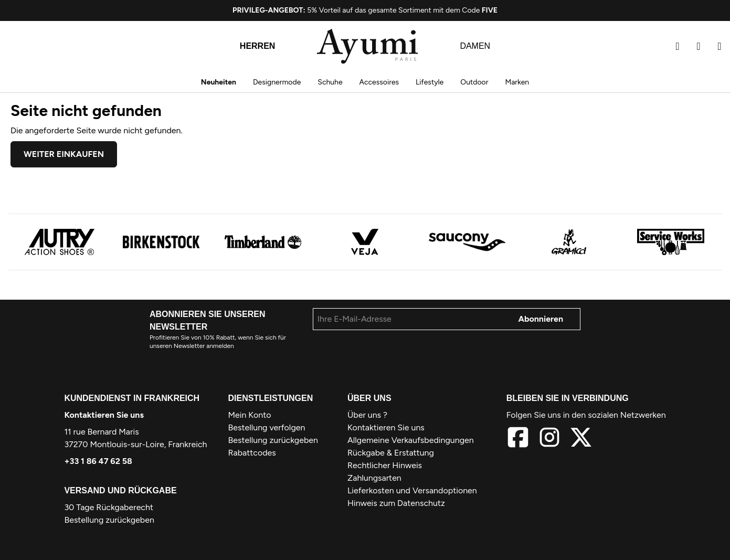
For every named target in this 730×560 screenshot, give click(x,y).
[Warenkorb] (720, 46)
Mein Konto (250, 415)
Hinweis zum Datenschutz (396, 503)
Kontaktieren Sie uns (104, 415)
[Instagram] (549, 439)
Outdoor (474, 82)
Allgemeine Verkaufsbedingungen (411, 440)
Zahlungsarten (374, 478)
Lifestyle (430, 82)
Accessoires (379, 82)
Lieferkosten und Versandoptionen (412, 490)
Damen (475, 46)
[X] (581, 439)
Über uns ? (367, 415)
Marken (517, 82)
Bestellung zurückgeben (109, 520)
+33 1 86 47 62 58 (98, 461)
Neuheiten (219, 82)
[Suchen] (678, 46)
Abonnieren (541, 319)
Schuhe (330, 82)
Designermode (277, 82)
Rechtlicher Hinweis (385, 465)
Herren (258, 46)
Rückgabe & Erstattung (391, 453)
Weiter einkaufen (64, 154)
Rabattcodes (252, 453)
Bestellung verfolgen (267, 427)
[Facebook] (518, 439)
